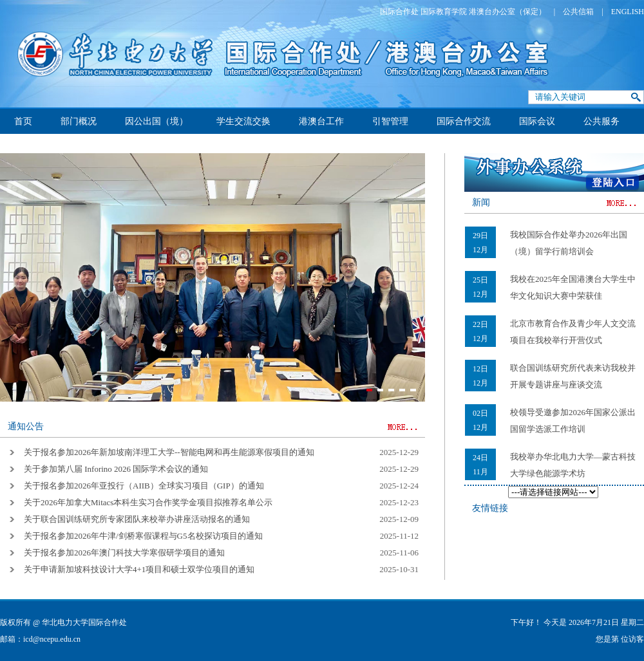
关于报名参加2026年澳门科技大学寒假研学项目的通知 (124, 553)
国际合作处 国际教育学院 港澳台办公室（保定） (463, 12)
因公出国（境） (156, 121)
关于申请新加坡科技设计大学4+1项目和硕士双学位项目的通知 (139, 569)
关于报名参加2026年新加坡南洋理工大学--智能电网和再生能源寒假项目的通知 (169, 452)
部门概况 (79, 121)
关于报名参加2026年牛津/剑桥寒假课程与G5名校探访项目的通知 (143, 536)
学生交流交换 (243, 121)
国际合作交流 (464, 121)
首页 (23, 121)
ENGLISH (628, 12)
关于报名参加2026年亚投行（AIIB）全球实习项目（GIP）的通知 (144, 486)
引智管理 (390, 121)
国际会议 (537, 121)
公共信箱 (578, 12)
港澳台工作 (321, 121)
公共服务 (601, 121)
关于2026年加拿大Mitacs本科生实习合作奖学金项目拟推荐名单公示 (148, 502)
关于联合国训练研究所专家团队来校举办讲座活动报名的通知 (137, 519)
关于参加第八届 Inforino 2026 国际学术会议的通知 (116, 469)
